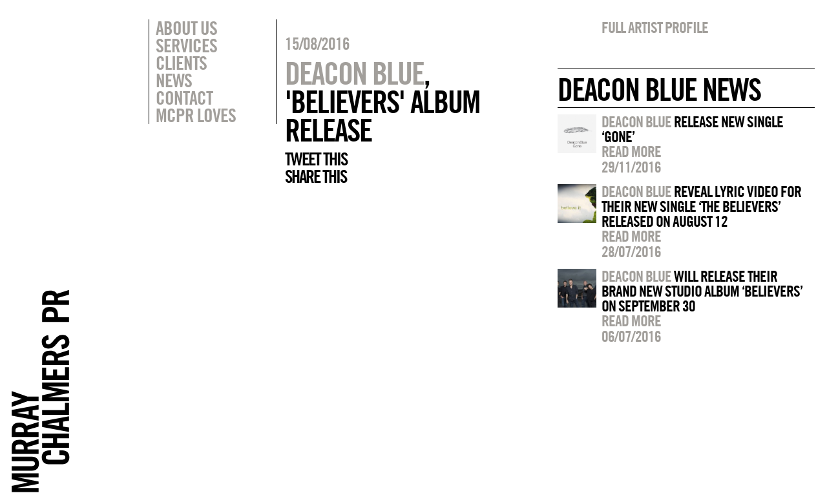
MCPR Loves (196, 115)
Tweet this (316, 159)
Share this (316, 176)
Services (186, 45)
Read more (631, 151)
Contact (184, 98)
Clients (181, 63)
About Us (186, 28)
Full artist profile (655, 27)
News (174, 80)
